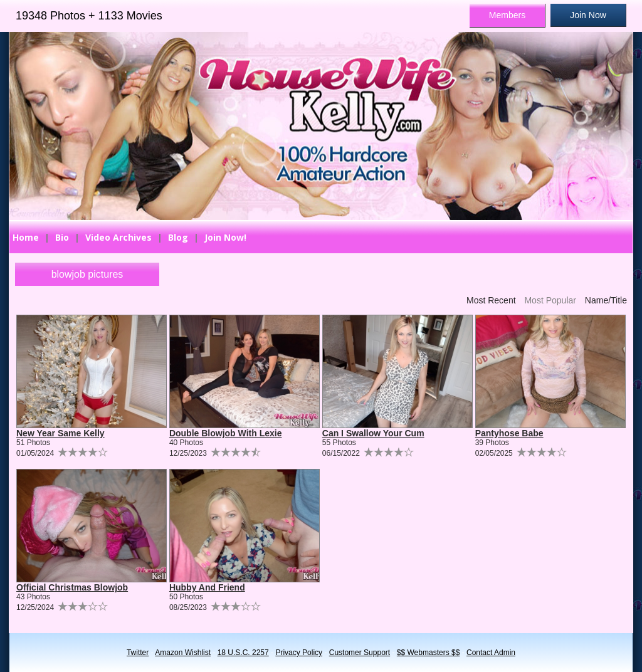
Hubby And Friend (207, 587)
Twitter (138, 653)
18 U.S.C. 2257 (243, 653)
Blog (178, 237)
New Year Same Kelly (61, 433)
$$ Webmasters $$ (429, 653)
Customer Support (360, 653)
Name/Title (606, 300)
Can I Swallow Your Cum (373, 433)
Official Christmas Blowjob (72, 587)
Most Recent (491, 300)
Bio (62, 237)
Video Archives (118, 237)
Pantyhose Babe (509, 433)
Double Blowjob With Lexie (226, 433)
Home (26, 237)
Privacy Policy (299, 653)
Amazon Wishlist (183, 653)
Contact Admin (491, 653)
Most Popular (550, 300)
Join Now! (225, 237)
